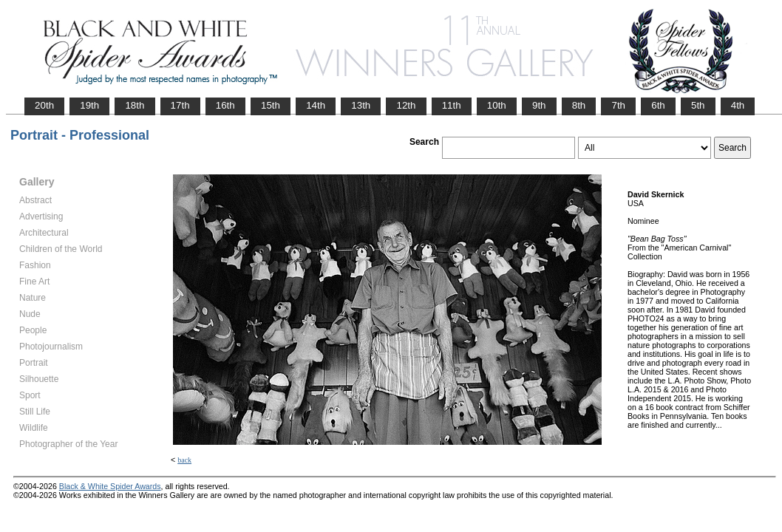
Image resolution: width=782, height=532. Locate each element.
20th (44, 105)
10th (497, 105)
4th (738, 105)
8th (579, 105)
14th (316, 105)
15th (271, 105)
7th (618, 105)
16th (225, 105)
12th (406, 105)
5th (698, 105)
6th (658, 105)
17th (180, 105)
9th (539, 105)
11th (452, 105)
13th (361, 105)
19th (89, 105)
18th (135, 105)
